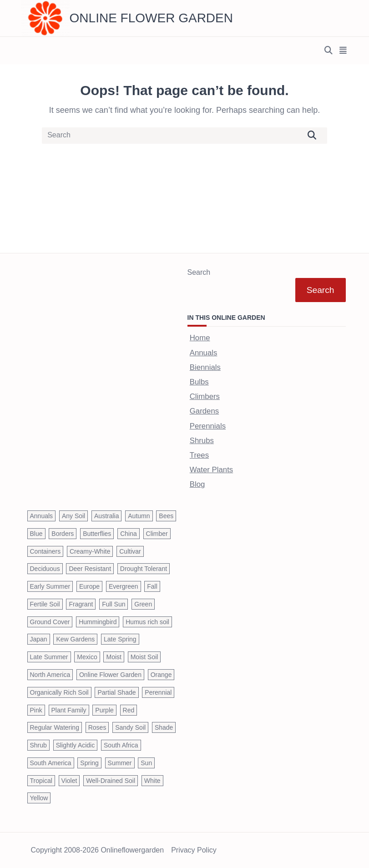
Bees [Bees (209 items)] (166, 516)
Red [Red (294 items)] (129, 710)
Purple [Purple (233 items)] (104, 710)
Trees (199, 455)
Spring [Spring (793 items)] (89, 763)
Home (200, 338)
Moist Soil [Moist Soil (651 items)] (144, 657)
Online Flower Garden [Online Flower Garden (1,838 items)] (110, 675)
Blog (197, 484)
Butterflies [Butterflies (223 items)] (97, 534)
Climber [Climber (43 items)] (157, 534)
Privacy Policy (194, 850)
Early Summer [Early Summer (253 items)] (50, 586)
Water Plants (211, 470)
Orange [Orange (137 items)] (161, 675)
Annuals (204, 353)
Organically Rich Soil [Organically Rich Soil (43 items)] (59, 692)
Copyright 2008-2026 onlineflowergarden (98, 850)
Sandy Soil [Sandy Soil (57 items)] (130, 727)
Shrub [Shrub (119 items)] (38, 745)
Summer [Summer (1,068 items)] (120, 763)
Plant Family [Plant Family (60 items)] (69, 710)
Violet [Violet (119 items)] (69, 781)
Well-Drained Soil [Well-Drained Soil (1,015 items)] (111, 781)
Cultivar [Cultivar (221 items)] (130, 551)
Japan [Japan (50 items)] (39, 639)
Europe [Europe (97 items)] (89, 586)
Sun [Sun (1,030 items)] (146, 763)
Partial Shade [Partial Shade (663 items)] (116, 692)
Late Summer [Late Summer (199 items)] (49, 657)
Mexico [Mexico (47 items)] (87, 657)
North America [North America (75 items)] (50, 675)
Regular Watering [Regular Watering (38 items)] (55, 727)
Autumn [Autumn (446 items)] (139, 516)
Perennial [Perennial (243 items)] (158, 692)
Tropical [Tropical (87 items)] (41, 781)
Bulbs (199, 382)
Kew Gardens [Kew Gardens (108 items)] (75, 639)
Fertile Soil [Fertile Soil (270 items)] (45, 604)
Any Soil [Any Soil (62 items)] (73, 516)
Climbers (205, 396)
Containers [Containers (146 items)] (45, 551)
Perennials (208, 426)
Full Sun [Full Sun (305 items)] (114, 604)
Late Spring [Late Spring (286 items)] (120, 639)
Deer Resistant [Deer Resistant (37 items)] (90, 569)
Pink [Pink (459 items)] (36, 710)
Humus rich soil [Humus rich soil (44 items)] (147, 622)
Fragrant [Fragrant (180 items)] (81, 604)
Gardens (204, 411)
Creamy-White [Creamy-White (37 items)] (90, 551)
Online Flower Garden (151, 18)
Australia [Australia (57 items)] (106, 516)
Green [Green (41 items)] (143, 604)
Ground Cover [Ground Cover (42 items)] (50, 622)
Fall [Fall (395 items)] (152, 586)
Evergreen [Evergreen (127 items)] (124, 586)
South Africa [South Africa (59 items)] (121, 745)
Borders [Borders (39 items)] (63, 534)
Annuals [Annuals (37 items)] (42, 516)
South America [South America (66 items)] (51, 763)
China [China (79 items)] (129, 534)
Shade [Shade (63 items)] (164, 727)
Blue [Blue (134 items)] (36, 534)
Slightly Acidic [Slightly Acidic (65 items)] (76, 745)
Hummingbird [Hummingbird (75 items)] (98, 622)
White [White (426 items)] (152, 781)
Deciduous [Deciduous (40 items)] (45, 569)
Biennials (205, 367)
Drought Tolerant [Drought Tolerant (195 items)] (144, 569)
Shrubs (202, 441)
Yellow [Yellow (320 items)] (39, 798)
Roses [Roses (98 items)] (97, 727)
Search (199, 272)
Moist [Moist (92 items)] (114, 657)
